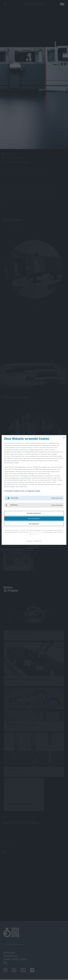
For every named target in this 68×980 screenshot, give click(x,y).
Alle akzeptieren (34, 519)
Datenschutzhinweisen (36, 532)
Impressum (35, 534)
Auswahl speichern (34, 513)
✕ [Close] (64, 438)
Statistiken (14, 505)
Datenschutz (38, 541)
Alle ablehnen (34, 524)
